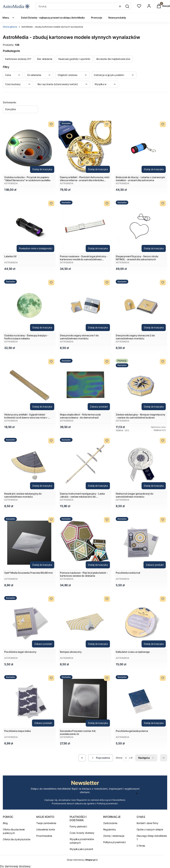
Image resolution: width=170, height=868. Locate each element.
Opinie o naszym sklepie (150, 829)
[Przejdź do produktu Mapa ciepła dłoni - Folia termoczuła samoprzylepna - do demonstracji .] (85, 384)
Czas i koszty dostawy (82, 833)
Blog (5, 823)
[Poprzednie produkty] (101, 758)
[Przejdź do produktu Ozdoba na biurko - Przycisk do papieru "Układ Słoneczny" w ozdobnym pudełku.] (29, 147)
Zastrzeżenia (110, 823)
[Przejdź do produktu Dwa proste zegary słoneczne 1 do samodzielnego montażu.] (85, 305)
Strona (119, 758)
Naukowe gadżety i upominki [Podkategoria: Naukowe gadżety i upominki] (74, 59)
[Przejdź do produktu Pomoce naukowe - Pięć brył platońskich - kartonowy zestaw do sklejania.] (85, 543)
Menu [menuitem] (9, 18)
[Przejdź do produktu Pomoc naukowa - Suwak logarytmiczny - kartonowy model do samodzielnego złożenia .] (85, 226)
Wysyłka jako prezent (81, 849)
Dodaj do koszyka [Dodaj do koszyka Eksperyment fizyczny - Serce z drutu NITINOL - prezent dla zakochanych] (154, 248)
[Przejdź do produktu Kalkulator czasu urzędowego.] (141, 622)
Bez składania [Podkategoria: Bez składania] (45, 59)
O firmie (141, 846)
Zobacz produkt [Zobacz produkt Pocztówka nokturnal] (155, 565)
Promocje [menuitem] (97, 18)
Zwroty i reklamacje (114, 836)
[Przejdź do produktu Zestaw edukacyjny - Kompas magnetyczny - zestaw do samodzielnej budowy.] (141, 384)
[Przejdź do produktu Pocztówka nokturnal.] (141, 543)
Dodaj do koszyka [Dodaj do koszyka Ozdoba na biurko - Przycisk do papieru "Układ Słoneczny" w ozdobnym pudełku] (42, 169)
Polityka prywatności (115, 842)
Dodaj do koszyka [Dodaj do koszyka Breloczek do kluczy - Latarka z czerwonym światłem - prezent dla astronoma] (154, 169)
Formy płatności (78, 826)
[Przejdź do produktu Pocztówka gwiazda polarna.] (141, 701)
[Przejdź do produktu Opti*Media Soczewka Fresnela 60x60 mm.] (29, 543)
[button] (127, 6)
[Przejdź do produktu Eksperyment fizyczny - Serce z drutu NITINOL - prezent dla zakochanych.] (141, 226)
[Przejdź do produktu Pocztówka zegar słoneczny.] (29, 622)
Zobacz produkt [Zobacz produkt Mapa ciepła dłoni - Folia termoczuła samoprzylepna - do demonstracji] (99, 407)
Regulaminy (110, 829)
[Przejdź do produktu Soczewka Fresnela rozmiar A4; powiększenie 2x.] (85, 701)
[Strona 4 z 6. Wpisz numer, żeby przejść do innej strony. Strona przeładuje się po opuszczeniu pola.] (126, 758)
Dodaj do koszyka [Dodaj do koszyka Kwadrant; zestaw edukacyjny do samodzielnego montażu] (42, 486)
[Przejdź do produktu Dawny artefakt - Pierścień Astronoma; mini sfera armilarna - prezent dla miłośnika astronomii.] (85, 147)
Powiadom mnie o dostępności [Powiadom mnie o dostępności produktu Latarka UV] (36, 248)
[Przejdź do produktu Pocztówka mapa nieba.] (29, 701)
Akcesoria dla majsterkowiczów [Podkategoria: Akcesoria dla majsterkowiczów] (113, 59)
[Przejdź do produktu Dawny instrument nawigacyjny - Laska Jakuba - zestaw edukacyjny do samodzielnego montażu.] (85, 464)
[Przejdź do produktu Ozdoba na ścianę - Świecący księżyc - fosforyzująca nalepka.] (29, 305)
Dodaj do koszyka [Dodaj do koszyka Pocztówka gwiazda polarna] (154, 723)
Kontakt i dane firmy (147, 823)
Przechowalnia (44, 836)
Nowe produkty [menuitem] (117, 18)
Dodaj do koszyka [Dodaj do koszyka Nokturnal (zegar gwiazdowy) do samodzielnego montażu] (154, 486)
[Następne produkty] (146, 758)
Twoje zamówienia (46, 823)
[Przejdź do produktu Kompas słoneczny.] (85, 622)
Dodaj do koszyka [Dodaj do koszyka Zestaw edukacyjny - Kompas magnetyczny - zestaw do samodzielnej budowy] (154, 407)
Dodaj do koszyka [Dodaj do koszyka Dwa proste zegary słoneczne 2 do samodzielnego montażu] (154, 327)
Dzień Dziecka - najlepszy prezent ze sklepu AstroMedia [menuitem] (53, 18)
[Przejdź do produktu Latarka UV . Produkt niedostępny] (29, 226)
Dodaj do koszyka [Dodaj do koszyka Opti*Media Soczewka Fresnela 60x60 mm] (42, 565)
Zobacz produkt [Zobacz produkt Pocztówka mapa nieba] (43, 723)
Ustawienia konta (46, 829)
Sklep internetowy (81, 860)
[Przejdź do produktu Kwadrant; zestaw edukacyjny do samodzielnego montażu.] (29, 464)
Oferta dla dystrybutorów (17, 839)
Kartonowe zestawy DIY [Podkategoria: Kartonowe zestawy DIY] (18, 59)
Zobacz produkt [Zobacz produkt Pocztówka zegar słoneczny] (43, 644)
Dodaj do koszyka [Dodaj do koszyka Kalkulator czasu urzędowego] (154, 644)
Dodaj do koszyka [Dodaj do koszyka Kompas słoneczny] (98, 644)
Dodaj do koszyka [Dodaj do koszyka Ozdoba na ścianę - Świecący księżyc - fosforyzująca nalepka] (42, 327)
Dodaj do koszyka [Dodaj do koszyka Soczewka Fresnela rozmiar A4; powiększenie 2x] (98, 723)
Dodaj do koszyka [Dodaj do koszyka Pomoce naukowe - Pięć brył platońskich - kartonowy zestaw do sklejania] (98, 565)
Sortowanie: (10, 102)
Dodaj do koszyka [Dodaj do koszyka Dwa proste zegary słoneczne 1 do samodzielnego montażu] (98, 327)
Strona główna (10, 27)
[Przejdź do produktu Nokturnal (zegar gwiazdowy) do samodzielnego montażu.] (141, 464)
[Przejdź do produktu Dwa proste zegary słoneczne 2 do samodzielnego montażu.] (141, 305)
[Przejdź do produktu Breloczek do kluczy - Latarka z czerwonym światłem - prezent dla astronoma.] (141, 147)
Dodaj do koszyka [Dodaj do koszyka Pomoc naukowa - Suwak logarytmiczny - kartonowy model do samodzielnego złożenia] (98, 248)
